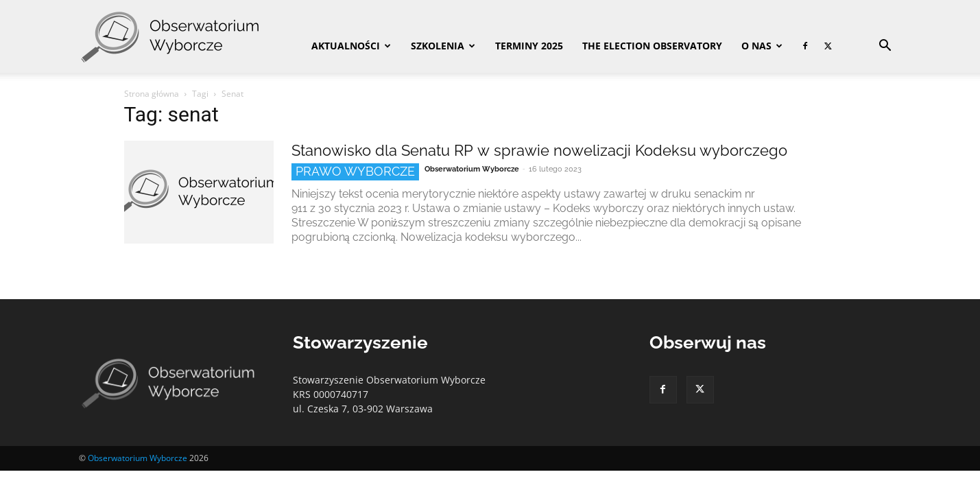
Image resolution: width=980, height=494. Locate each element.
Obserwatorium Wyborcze (472, 169)
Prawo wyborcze (355, 171)
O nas (762, 46)
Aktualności (351, 46)
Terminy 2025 (529, 46)
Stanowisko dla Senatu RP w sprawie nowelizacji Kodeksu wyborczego (539, 150)
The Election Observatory (652, 46)
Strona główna (152, 94)
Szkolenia (443, 46)
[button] (885, 47)
